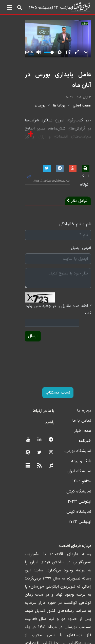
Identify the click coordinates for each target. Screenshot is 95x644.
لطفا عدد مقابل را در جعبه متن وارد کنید (54, 299)
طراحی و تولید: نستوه (51, 641)
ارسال (12, 323)
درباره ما (84, 397)
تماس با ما (82, 407)
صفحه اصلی (82, 107)
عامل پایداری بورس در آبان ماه (53, 87)
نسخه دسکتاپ (48, 379)
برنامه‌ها (59, 107)
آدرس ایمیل (81, 241)
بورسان (40, 107)
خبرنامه (85, 427)
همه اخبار (83, 417)
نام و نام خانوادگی (75, 218)
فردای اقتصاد (48, 7)
